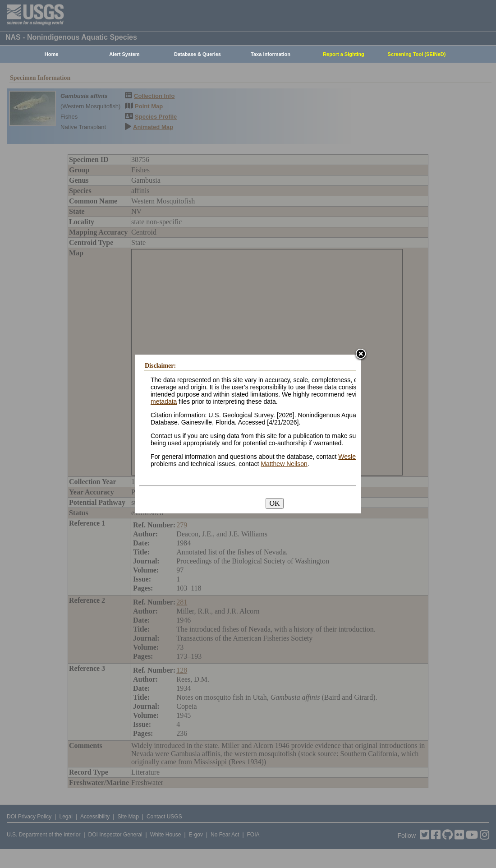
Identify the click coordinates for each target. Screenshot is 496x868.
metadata (164, 402)
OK (274, 503)
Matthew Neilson (284, 464)
